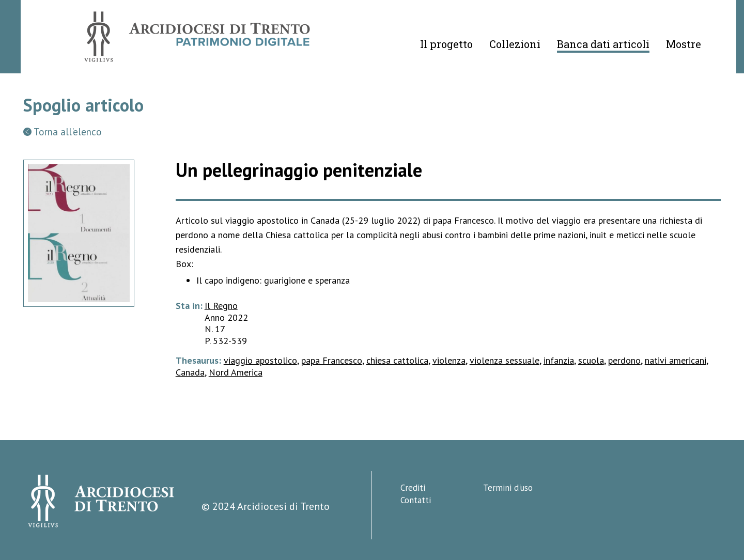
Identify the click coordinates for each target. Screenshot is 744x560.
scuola (591, 360)
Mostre (684, 44)
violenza (449, 360)
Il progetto (446, 44)
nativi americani (676, 360)
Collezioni (515, 44)
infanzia (559, 360)
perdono (624, 360)
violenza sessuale (505, 360)
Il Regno (221, 306)
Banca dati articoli (603, 44)
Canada (190, 372)
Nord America (236, 372)
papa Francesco (332, 360)
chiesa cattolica (397, 360)
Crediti (413, 488)
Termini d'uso (508, 488)
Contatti (416, 500)
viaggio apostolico (260, 360)
